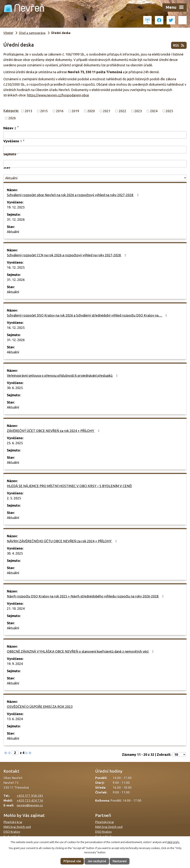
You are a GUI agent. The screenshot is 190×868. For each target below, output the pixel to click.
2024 (154, 111)
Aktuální (13, 232)
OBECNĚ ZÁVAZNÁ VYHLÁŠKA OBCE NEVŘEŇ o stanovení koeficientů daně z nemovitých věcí (81, 651)
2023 (138, 111)
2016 (60, 111)
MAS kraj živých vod (17, 827)
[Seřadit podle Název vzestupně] (18, 126)
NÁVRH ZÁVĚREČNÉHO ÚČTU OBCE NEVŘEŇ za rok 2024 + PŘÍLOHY (63, 541)
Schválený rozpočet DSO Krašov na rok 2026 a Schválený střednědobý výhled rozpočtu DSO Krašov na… (88, 315)
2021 (107, 111)
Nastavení (120, 861)
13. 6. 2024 (15, 719)
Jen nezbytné (97, 861)
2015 (44, 111)
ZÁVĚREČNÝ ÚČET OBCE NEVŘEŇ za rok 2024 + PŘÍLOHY (54, 431)
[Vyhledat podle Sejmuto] (95, 164)
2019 (75, 111)
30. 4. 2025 (15, 553)
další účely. (173, 842)
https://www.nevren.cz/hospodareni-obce (58, 95)
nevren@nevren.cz (30, 805)
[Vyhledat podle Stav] (95, 178)
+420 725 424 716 (30, 800)
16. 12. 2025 (16, 267)
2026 (12, 118)
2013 (28, 111)
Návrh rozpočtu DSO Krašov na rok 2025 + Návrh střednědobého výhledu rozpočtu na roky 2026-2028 (86, 596)
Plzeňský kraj (13, 822)
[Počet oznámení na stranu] (179, 754)
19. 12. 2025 (16, 207)
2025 (169, 111)
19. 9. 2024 (15, 664)
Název (10, 128)
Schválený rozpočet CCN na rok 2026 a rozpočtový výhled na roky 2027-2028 (67, 255)
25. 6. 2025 (15, 443)
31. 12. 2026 (16, 219)
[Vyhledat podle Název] (95, 135)
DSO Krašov (12, 832)
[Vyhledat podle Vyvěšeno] (95, 150)
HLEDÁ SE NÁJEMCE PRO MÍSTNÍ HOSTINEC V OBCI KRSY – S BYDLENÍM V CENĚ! (69, 486)
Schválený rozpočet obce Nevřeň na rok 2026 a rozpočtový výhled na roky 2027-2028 (73, 195)
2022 (122, 111)
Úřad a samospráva (32, 33)
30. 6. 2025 (15, 388)
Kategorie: (11, 111)
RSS (179, 45)
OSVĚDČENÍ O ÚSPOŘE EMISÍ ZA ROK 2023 (40, 707)
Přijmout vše (72, 861)
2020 (91, 111)
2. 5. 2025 (14, 498)
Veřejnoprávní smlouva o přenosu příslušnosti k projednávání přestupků (63, 375)
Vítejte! (8, 33)
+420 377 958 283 (30, 796)
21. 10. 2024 (16, 608)
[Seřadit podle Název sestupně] (18, 128)
